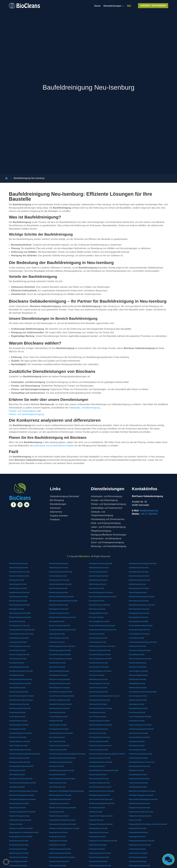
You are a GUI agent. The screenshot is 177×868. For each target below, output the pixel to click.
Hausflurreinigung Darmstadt (58, 725)
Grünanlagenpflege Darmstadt (138, 708)
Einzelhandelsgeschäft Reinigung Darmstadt (103, 630)
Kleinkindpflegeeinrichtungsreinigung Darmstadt (104, 770)
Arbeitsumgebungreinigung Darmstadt (61, 572)
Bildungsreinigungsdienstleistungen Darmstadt (63, 601)
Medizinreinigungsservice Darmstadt (60, 795)
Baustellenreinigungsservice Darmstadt (101, 592)
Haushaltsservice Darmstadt (98, 733)
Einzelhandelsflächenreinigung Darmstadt (22, 630)
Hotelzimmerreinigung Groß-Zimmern (100, 746)
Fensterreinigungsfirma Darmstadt (20, 646)
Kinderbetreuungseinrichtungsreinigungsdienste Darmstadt (67, 754)
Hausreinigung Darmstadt (57, 737)
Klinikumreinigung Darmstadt (98, 775)
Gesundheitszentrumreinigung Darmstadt (62, 696)
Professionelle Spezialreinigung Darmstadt (62, 820)
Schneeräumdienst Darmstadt (98, 861)
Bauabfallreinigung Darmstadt (98, 580)
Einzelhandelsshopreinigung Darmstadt (21, 634)
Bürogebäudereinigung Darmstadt (139, 613)
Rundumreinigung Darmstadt (18, 849)
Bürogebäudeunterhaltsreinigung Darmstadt (63, 617)
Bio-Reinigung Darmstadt (97, 601)
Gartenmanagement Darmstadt (138, 671)
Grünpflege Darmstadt (56, 721)
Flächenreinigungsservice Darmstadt (140, 659)
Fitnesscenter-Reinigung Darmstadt (140, 650)
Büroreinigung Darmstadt (57, 621)
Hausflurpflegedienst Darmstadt (19, 725)
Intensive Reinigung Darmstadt (98, 750)
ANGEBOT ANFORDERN (153, 6)
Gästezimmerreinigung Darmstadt (59, 679)
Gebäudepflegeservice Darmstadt (59, 688)
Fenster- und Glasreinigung (22, 411)
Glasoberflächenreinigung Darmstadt (60, 704)
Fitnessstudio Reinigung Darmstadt (60, 655)
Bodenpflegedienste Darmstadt (59, 609)
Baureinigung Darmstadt (96, 588)
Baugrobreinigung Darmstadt (18, 588)
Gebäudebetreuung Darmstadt (98, 679)
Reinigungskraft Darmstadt (97, 837)
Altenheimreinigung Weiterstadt (59, 564)
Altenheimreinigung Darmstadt (18, 564)
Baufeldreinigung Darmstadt (137, 584)
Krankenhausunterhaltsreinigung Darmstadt (22, 783)
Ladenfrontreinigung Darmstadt (138, 783)
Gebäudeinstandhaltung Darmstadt (60, 684)
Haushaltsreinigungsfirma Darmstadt (20, 733)
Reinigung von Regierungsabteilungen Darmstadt (64, 828)
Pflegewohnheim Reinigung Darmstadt (101, 816)
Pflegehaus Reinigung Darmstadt (19, 816)
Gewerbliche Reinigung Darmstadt (60, 700)
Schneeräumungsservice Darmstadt (100, 866)
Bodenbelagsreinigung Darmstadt (19, 605)
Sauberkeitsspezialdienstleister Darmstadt (62, 857)
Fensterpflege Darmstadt (136, 638)
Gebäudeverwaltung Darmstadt (19, 692)
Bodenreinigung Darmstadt (97, 609)
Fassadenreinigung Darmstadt (98, 638)
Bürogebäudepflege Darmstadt (98, 613)
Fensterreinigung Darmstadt (97, 642)
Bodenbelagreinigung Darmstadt (139, 601)
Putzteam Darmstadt (135, 820)
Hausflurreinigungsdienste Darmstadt (100, 725)
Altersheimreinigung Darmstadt (19, 568)
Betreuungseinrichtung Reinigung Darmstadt (103, 597)
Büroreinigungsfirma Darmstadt (138, 621)
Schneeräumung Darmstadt (58, 866)
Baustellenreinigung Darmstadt (59, 592)
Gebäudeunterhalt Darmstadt (138, 688)
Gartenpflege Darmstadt (17, 675)
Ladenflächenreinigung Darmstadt (99, 783)
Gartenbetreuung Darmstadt (138, 667)
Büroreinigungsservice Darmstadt (19, 626)
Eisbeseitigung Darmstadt (57, 634)
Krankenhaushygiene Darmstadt (99, 779)
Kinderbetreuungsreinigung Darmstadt (141, 754)
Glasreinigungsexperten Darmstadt (20, 708)
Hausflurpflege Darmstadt (137, 721)
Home (97, 6)
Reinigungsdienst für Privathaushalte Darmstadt (24, 832)
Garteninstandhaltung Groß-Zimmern (100, 671)
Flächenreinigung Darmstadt (18, 659)
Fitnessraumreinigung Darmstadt (19, 655)
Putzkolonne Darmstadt (96, 820)
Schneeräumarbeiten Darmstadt (59, 861)
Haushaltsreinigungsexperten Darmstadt (141, 729)
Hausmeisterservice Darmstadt (138, 733)
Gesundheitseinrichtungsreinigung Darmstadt (143, 692)
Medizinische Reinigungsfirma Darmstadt (22, 795)
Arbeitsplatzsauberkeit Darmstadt (19, 572)
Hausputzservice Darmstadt (18, 737)
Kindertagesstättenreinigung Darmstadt (21, 766)
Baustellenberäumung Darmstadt (19, 592)
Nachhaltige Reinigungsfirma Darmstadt (141, 795)
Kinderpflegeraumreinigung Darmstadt (61, 762)
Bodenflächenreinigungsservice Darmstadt (142, 605)
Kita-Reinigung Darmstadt (97, 766)
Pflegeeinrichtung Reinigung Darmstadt (141, 812)
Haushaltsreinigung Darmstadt (98, 729)
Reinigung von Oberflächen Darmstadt (21, 828)
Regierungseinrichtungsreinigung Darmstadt (63, 824)
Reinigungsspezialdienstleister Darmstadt (142, 841)
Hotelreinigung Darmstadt (137, 741)
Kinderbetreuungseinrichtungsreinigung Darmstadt (25, 754)
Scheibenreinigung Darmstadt (138, 857)
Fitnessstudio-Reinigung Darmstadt (100, 655)
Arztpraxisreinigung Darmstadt (98, 572)
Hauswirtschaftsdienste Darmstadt (139, 737)
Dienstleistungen (112, 6)
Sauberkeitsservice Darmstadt (138, 853)
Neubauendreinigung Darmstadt (19, 804)
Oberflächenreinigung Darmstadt (59, 804)
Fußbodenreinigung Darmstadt (98, 663)
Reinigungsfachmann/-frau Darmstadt (21, 837)
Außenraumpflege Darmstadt (58, 576)
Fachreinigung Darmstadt (97, 634)
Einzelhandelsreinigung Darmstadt (139, 630)
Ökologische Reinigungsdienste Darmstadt (22, 812)
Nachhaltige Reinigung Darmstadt (99, 795)
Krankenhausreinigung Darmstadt (139, 779)
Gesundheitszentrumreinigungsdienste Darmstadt (104, 696)
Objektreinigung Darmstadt (17, 808)
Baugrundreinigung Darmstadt (58, 588)
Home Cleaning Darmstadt (57, 741)
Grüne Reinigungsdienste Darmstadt (140, 717)
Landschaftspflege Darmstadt (138, 787)
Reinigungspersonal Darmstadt (19, 841)
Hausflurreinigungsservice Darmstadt (140, 725)
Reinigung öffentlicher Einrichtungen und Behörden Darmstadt (148, 824)
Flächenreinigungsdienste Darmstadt (60, 659)
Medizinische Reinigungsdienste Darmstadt (142, 791)
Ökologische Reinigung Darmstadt (139, 808)
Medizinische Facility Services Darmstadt (101, 791)
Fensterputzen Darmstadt (57, 642)
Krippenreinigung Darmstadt (58, 783)
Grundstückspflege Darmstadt (58, 717)
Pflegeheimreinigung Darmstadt (59, 816)
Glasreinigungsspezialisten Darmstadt (101, 708)
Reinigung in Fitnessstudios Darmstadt (101, 824)
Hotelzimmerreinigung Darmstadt (59, 746)
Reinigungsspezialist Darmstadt (19, 845)
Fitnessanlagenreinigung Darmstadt (60, 650)
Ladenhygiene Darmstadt (17, 787)
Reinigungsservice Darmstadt (58, 841)
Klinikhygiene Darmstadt (136, 770)
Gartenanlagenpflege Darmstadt (19, 667)
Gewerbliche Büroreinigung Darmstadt (21, 700)
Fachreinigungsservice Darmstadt (139, 634)
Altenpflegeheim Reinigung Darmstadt (101, 564)
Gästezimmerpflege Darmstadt (138, 675)
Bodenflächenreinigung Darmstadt (99, 605)
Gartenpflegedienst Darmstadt (58, 675)
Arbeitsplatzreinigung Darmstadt (99, 568)
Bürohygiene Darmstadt (96, 617)
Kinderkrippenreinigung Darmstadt (20, 762)
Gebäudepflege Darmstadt (137, 684)
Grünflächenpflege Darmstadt (18, 721)
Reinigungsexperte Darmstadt (58, 832)
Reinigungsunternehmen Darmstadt (140, 845)
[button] (6, 862)
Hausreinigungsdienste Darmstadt (99, 737)
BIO (129, 6)
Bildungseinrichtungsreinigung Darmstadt (141, 597)
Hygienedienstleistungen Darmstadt (20, 750)
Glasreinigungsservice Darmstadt (59, 708)
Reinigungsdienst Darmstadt (138, 828)
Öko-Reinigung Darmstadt (97, 808)
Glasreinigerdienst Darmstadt (98, 704)
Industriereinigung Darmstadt (58, 750)
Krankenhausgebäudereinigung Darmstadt (62, 779)
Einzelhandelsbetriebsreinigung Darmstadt (102, 626)
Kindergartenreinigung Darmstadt (19, 758)
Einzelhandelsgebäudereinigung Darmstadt (62, 630)
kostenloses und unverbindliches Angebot (54, 446)
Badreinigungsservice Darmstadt (59, 580)
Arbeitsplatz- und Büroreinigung (84, 408)
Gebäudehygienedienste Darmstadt (20, 684)
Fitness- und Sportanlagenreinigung (26, 414)
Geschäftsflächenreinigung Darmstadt (61, 692)
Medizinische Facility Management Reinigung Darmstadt (66, 791)
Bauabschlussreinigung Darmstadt (139, 580)
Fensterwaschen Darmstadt (137, 646)
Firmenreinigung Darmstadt (17, 650)
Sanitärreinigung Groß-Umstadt (19, 853)
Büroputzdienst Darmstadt (17, 621)
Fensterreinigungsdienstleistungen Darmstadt (143, 642)
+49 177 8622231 (149, 514)
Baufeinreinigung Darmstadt (97, 584)
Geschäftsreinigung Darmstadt (98, 692)
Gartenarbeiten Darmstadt (57, 667)
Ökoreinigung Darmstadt (57, 812)
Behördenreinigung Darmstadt (18, 597)
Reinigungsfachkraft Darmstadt (138, 832)
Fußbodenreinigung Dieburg (138, 663)
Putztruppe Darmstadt (16, 824)
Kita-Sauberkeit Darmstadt (17, 770)
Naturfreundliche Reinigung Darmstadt (101, 799)
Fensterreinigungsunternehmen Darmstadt (62, 646)
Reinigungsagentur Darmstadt (98, 828)
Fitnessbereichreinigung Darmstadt (100, 650)
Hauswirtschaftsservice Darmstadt (20, 741)
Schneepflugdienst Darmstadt (18, 861)
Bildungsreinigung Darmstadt (18, 601)
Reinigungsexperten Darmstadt (98, 832)
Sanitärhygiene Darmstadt (97, 849)
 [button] (168, 859)
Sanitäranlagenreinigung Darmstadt (60, 849)
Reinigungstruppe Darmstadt (98, 845)
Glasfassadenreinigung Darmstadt (99, 700)
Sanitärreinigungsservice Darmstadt (100, 853)
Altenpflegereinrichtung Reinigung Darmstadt (143, 564)
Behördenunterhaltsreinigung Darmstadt (61, 597)
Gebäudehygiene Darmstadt (138, 679)
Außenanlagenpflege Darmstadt (139, 572)
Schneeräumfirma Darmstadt (138, 861)
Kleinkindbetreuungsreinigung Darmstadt (62, 770)
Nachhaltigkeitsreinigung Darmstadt (60, 799)
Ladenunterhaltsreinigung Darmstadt (100, 787)
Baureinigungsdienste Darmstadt (139, 588)
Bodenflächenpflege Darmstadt (59, 605)
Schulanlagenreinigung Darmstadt (139, 866)
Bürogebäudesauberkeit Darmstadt (20, 617)
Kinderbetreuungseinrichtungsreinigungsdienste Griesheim (107, 754)
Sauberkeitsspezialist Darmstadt (99, 857)
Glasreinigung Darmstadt (137, 704)
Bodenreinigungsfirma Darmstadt (139, 609)
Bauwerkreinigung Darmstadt (138, 592)
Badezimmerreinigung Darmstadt (139, 576)
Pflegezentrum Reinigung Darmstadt (140, 816)
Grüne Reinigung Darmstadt (98, 717)
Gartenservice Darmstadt (97, 675)
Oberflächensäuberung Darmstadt (139, 804)
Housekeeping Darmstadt (137, 746)
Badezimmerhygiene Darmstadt (99, 576)
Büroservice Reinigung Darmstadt (59, 626)
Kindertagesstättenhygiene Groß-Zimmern (142, 762)
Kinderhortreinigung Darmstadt (138, 758)
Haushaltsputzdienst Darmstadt (59, 729)
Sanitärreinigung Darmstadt (137, 849)
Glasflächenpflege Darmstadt (138, 700)
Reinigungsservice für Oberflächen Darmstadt (103, 841)
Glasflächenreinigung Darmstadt (19, 704)
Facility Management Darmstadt (19, 638)
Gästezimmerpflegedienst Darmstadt (20, 679)
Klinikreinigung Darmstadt (17, 775)
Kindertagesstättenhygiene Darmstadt (100, 762)
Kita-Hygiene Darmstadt (56, 766)
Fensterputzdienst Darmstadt (18, 642)
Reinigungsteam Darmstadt (57, 845)
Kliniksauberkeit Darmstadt (57, 775)
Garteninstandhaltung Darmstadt (59, 671)
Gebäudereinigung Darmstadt (98, 688)
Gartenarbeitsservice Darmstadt (99, 667)
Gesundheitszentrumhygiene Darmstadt (21, 696)
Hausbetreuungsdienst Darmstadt (99, 721)
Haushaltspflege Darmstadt (17, 729)
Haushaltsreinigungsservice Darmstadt (61, 733)
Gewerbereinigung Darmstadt (138, 696)
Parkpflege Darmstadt (96, 812)
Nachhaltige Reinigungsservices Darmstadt (22, 799)
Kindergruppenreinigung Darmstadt (100, 758)
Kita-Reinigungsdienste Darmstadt (139, 766)
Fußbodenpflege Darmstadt (58, 663)
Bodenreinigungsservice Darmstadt (20, 613)
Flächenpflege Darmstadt (137, 655)
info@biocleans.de (149, 511)
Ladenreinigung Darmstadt (57, 787)
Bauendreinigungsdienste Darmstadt (60, 584)
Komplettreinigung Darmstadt (138, 775)
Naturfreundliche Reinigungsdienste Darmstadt (143, 799)
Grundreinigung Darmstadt (17, 712)
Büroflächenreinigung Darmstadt (59, 613)
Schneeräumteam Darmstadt (18, 866)
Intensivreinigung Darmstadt (138, 750)
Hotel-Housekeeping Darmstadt (99, 741)
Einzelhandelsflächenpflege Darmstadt (141, 626)
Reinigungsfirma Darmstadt (57, 837)
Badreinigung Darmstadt (17, 580)
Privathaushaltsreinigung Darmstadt (20, 820)
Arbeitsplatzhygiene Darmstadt (58, 568)
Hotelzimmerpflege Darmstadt (18, 746)
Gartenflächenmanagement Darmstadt (21, 671)
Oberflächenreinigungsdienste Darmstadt (101, 804)
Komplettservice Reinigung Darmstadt (21, 779)
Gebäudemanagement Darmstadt (99, 684)
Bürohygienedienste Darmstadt (138, 617)
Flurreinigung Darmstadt (17, 663)
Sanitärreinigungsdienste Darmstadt (60, 853)
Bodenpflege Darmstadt (16, 609)
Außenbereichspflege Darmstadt (19, 576)
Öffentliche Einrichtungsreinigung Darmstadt (63, 808)
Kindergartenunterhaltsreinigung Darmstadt (62, 758)
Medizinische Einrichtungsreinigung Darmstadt (23, 791)
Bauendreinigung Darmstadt (18, 584)
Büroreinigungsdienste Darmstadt (99, 621)
